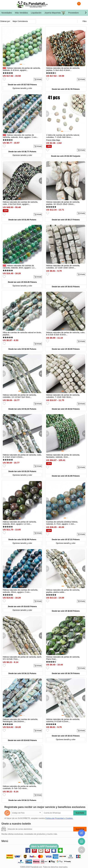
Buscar (71, 6)
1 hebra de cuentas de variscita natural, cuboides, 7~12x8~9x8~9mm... (63, 136)
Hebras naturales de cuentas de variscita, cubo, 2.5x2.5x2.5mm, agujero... (20, 203)
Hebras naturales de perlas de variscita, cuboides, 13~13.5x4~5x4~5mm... (20, 396)
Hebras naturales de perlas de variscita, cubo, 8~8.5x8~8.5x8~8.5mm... (66, 334)
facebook (28, 850)
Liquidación (36, 13)
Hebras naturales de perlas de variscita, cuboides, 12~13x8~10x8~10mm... (63, 267)
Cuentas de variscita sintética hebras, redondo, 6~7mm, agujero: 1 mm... (62, 523)
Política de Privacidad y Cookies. (59, 818)
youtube (47, 850)
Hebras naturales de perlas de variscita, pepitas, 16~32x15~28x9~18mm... (63, 203)
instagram (41, 850)
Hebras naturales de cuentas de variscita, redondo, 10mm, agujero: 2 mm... (20, 591)
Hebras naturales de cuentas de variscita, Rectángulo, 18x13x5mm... (20, 720)
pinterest (34, 850)
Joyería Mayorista (55, 13)
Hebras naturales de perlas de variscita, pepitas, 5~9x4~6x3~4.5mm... (63, 69)
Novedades (7, 13)
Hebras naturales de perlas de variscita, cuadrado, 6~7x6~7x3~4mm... (20, 787)
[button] (86, 13)
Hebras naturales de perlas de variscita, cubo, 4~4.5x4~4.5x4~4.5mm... (22, 456)
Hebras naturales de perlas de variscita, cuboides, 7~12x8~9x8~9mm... (63, 396)
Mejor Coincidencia (20, 21)
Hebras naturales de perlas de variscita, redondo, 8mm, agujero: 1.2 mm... (20, 523)
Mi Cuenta (83, 6)
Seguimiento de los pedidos (82, 833)
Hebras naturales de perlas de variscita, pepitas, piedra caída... (63, 591)
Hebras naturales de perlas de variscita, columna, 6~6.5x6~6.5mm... (63, 720)
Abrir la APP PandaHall (44, 846)
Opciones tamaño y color (22, 88)
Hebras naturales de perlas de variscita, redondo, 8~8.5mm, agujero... (22, 69)
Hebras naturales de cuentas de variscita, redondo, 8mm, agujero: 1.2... (19, 267)
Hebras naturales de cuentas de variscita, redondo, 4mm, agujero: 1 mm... (20, 136)
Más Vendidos (21, 13)
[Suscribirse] (40, 829)
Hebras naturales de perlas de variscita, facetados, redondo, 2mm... (63, 456)
